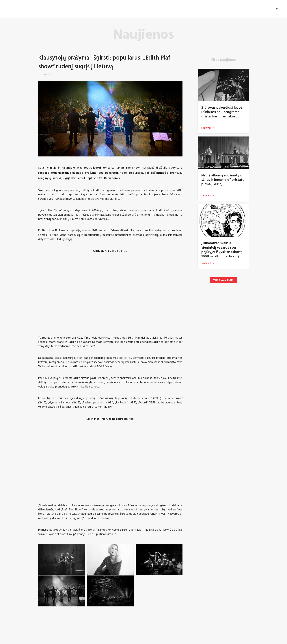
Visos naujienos (223, 280)
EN (277, 9)
